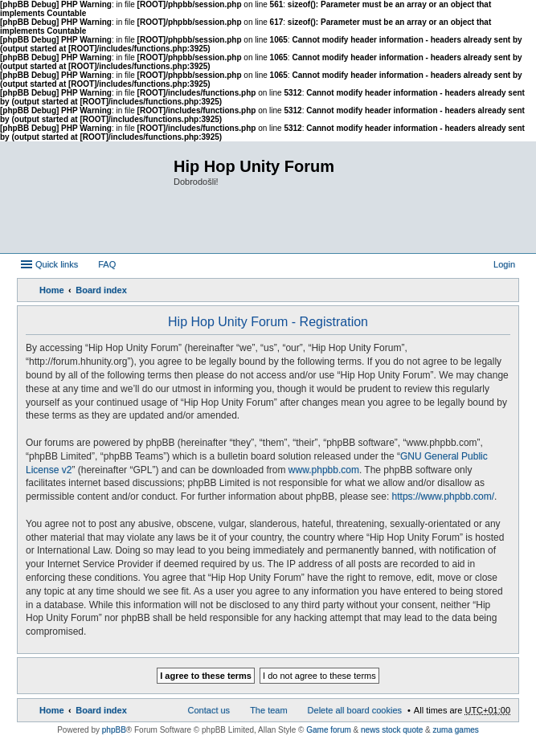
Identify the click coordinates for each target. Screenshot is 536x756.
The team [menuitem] (268, 710)
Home (52, 290)
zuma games (456, 730)
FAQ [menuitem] (107, 264)
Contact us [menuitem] (209, 710)
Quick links (57, 264)
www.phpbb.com (324, 470)
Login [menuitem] (504, 264)
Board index (101, 290)
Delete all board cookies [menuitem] (355, 710)
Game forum (329, 730)
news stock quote (392, 730)
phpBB (114, 730)
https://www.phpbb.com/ (443, 497)
